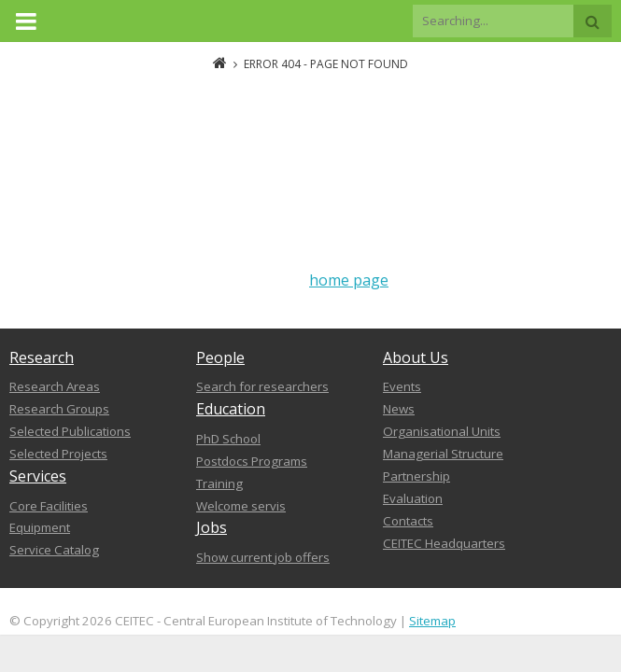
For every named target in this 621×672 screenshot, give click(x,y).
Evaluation (413, 498)
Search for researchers (262, 386)
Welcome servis (241, 506)
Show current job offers (263, 557)
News (399, 409)
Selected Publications (70, 431)
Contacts (408, 521)
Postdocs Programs (252, 461)
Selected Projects (58, 454)
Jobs (212, 527)
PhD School (228, 439)
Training (219, 483)
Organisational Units (442, 431)
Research (42, 357)
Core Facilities (49, 506)
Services (38, 476)
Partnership (416, 476)
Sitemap (432, 621)
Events (402, 386)
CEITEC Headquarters (444, 543)
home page (349, 280)
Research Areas (55, 386)
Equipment (40, 527)
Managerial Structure (443, 454)
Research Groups (59, 409)
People (220, 357)
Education (231, 409)
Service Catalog (54, 550)
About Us (416, 357)
